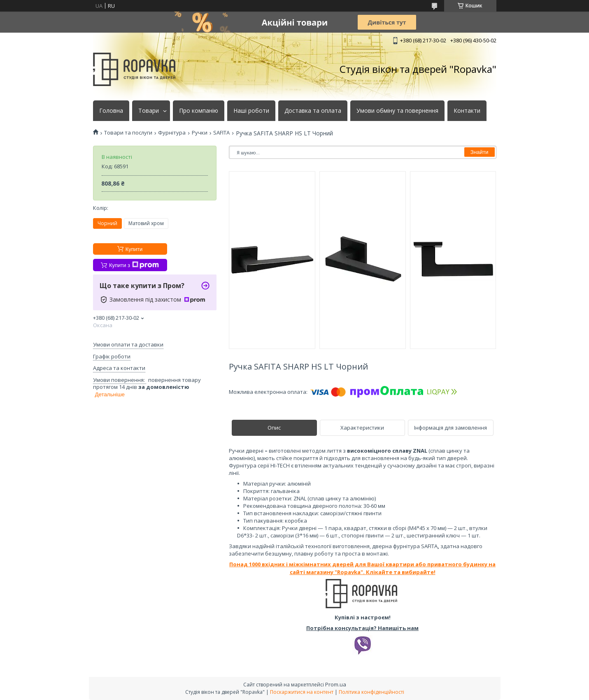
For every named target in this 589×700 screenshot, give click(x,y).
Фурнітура (172, 133)
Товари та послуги (128, 133)
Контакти (467, 111)
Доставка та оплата (313, 111)
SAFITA (221, 133)
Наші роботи (251, 111)
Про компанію (199, 111)
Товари (149, 111)
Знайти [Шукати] (480, 152)
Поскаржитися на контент (302, 692)
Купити (134, 249)
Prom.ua (336, 684)
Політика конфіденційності (371, 692)
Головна (111, 111)
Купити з (134, 265)
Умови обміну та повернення (397, 111)
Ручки (200, 133)
